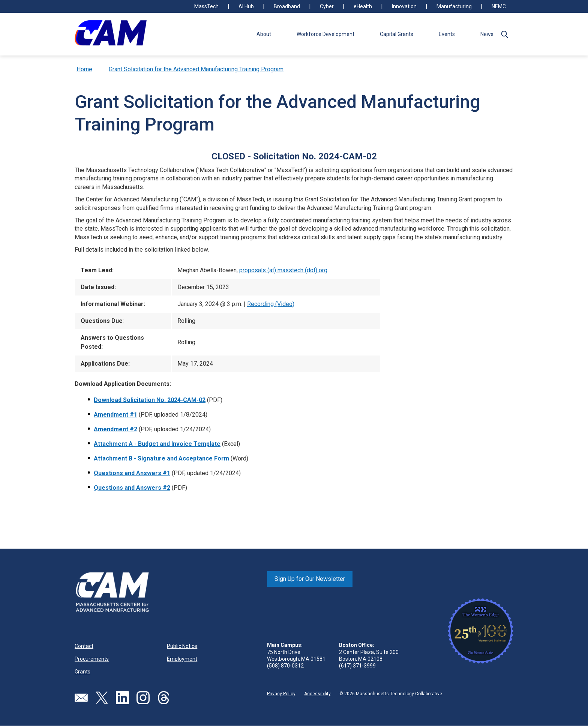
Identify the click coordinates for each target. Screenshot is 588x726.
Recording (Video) (271, 304)
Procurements (92, 659)
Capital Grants (397, 34)
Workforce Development (325, 34)
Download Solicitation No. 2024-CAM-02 (150, 400)
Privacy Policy (281, 694)
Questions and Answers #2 (132, 488)
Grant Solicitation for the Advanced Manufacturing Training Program (196, 69)
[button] (504, 34)
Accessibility (317, 694)
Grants (82, 672)
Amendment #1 (115, 415)
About (264, 34)
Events (447, 34)
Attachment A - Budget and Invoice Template (157, 444)
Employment (182, 659)
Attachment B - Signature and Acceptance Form (161, 458)
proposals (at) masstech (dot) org (283, 270)
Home (84, 69)
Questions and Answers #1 (132, 473)
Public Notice (182, 646)
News (487, 34)
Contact (84, 646)
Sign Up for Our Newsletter (310, 579)
